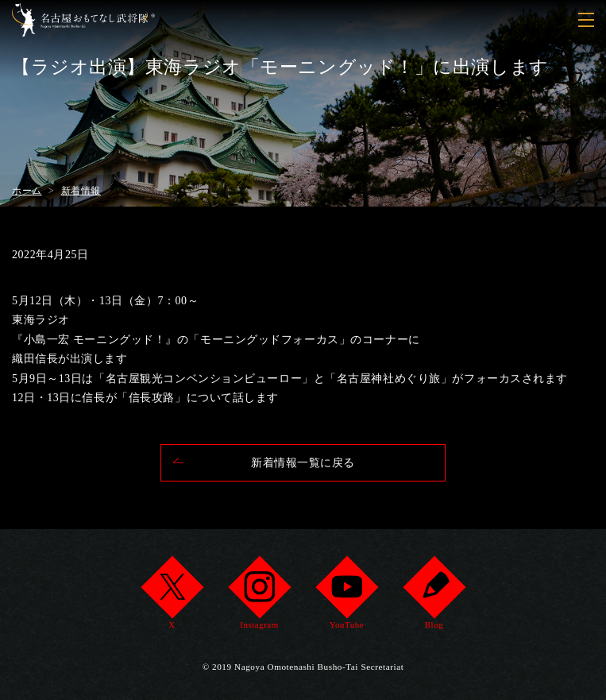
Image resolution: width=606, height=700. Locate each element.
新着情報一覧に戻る (303, 463)
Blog (434, 597)
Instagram (259, 597)
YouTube (347, 597)
